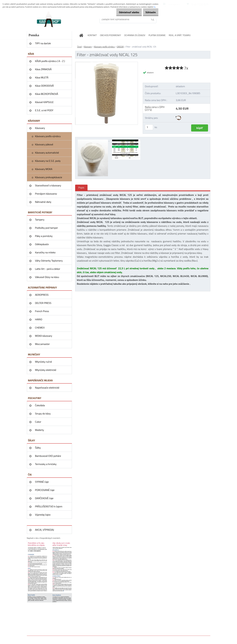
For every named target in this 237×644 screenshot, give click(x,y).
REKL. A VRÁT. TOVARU (180, 35)
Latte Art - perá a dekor (48, 269)
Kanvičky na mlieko (45, 252)
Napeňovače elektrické (47, 388)
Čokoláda (40, 405)
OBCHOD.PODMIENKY (110, 35)
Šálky (38, 448)
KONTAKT (92, 35)
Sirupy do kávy (43, 414)
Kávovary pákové (44, 144)
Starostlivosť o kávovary (48, 185)
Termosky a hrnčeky (46, 464)
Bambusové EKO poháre (48, 456)
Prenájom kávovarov (46, 194)
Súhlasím (149, 12)
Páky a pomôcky (44, 236)
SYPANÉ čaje (42, 482)
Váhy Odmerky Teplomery (49, 261)
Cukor (38, 422)
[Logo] (49, 19)
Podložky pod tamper (47, 228)
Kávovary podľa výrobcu (48, 136)
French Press (42, 311)
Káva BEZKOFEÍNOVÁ (47, 94)
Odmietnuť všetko (125, 12)
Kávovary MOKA (44, 169)
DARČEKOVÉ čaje (44, 498)
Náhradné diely (43, 202)
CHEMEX (40, 328)
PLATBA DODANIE (157, 35)
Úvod (79, 47)
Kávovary (40, 128)
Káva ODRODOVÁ (44, 86)
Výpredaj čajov (43, 515)
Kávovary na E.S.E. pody (48, 161)
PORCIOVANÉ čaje (45, 490)
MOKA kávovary (44, 336)
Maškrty (39, 430)
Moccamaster (42, 344)
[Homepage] (82, 35)
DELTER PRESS (43, 303)
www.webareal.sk (61, 638)
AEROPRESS (42, 295)
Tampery (40, 220)
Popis (81, 188)
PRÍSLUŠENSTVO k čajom (49, 506)
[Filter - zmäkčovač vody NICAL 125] (107, 63)
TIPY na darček (43, 43)
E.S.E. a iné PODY (44, 110)
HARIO (39, 319)
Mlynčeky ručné (44, 362)
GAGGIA (120, 47)
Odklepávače (42, 244)
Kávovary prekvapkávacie (49, 177)
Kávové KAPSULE (44, 102)
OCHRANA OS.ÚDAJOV (135, 35)
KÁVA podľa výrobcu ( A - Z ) (50, 61)
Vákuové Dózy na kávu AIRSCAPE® (47, 278)
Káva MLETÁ (42, 77)
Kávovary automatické (47, 153)
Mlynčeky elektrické (46, 370)
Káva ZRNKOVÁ (43, 69)
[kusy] (149, 127)
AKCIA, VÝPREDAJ (45, 530)
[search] (152, 19)
